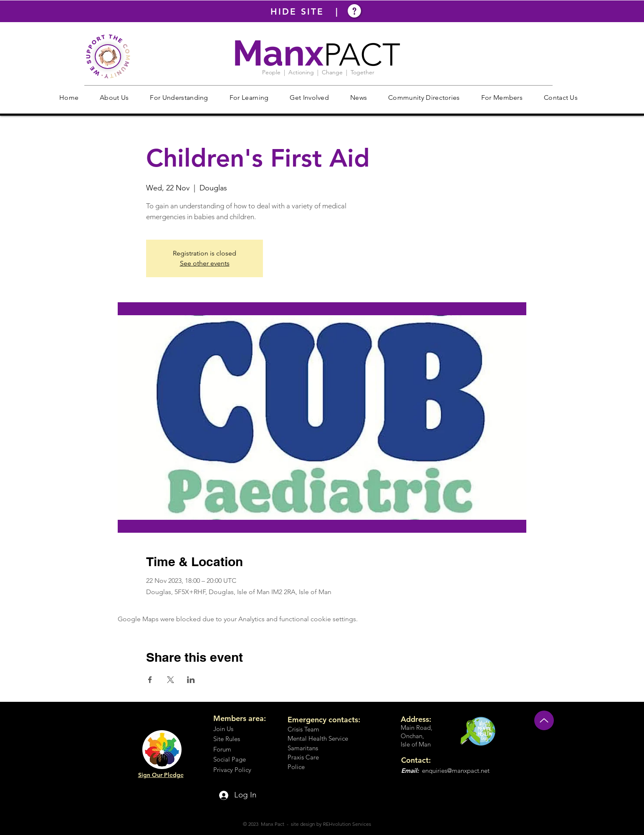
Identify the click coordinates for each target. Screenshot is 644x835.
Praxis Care (303, 757)
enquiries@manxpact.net (456, 770)
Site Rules (227, 739)
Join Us (223, 729)
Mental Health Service (318, 738)
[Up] (544, 720)
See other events (205, 263)
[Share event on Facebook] (150, 680)
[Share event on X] (170, 680)
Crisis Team (303, 729)
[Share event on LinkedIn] (191, 680)
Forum (222, 749)
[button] (114, 97)
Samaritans (303, 748)
